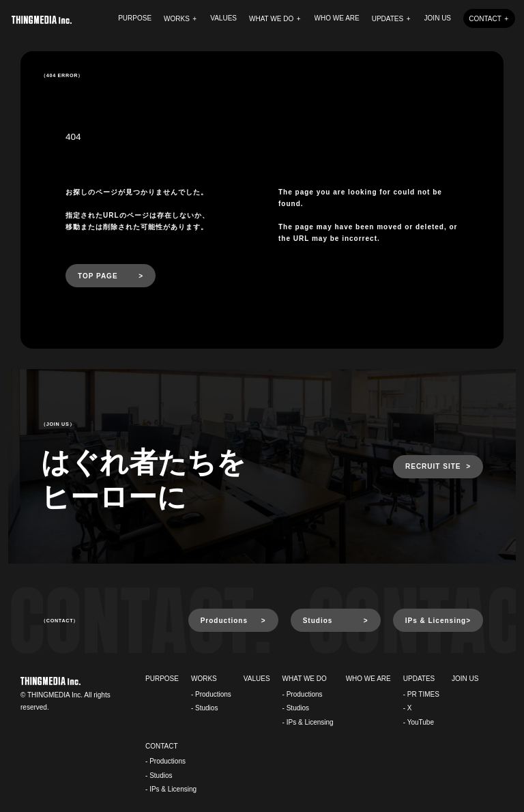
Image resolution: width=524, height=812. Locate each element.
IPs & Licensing (436, 621)
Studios (318, 621)
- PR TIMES (421, 694)
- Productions (211, 694)
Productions (224, 621)
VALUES (223, 18)
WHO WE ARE (337, 18)
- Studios (204, 708)
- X (408, 708)
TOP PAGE (98, 276)
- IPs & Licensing (308, 722)
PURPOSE (135, 18)
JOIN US (438, 18)
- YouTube (419, 722)
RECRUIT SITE (433, 466)
